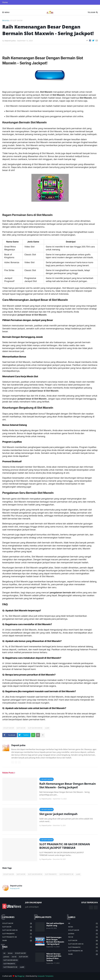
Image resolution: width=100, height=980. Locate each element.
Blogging (21, 976)
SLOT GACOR (21, 728)
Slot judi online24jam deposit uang (55, 924)
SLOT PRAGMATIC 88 (66, 874)
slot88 (47, 728)
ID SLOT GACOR (16, 20)
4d (4, 953)
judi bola (6, 957)
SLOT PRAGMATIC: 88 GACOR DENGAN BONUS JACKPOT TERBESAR (65, 846)
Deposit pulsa (18, 745)
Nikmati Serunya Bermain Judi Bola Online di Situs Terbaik (54, 957)
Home (5, 2)
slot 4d (14, 957)
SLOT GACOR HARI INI (35, 728)
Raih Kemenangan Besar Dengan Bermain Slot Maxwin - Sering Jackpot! (68, 785)
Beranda (6, 20)
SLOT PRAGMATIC (51, 874)
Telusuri (91, 12)
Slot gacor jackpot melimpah (58, 814)
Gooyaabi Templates (46, 976)
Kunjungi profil (15, 888)
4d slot (10, 953)
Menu (7, 12)
